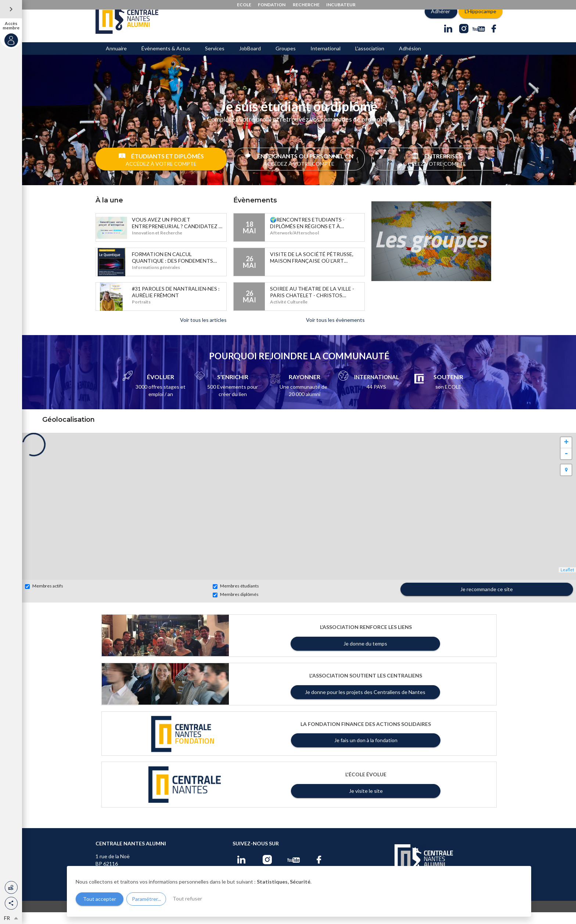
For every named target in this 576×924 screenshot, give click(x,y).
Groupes (286, 60)
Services (215, 60)
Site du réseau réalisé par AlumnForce (465, 917)
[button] (11, 903)
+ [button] (566, 454)
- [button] (566, 465)
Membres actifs (44, 598)
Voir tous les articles (203, 332)
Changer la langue (295, 918)
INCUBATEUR (341, 5)
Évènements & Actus (166, 60)
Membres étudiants (236, 598)
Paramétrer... (146, 899)
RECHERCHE (306, 5)
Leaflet (567, 581)
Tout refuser (187, 898)
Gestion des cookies (337, 918)
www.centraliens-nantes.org (143, 918)
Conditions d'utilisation (237, 918)
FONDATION (272, 5)
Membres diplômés (236, 606)
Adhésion (410, 60)
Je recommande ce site (487, 601)
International (325, 60)
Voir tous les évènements (335, 332)
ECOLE (244, 5)
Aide (268, 918)
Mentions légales (192, 918)
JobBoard (250, 60)
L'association (370, 60)
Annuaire (116, 60)
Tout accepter (100, 899)
